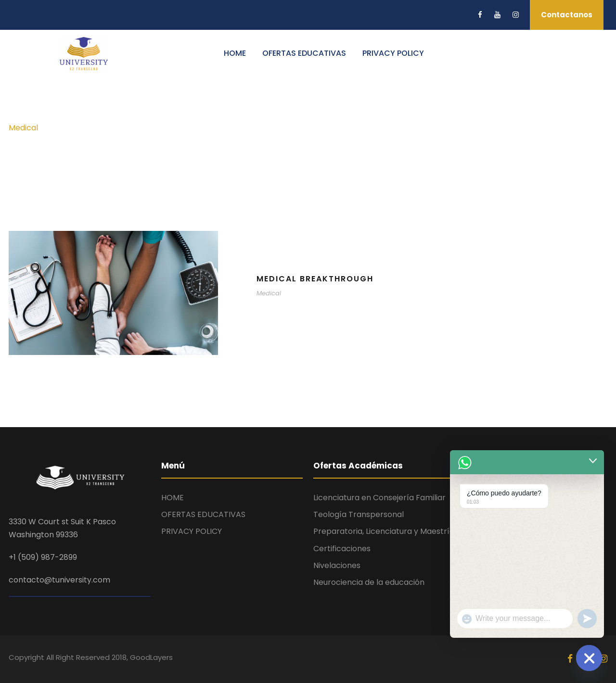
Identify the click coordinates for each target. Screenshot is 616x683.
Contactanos (567, 15)
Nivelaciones (337, 565)
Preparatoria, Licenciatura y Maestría (384, 531)
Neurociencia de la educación (369, 582)
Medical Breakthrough (315, 279)
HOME (235, 53)
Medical (269, 293)
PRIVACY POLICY (393, 53)
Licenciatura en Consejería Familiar (379, 498)
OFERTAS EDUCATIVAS (304, 53)
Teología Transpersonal (359, 514)
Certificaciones (342, 549)
